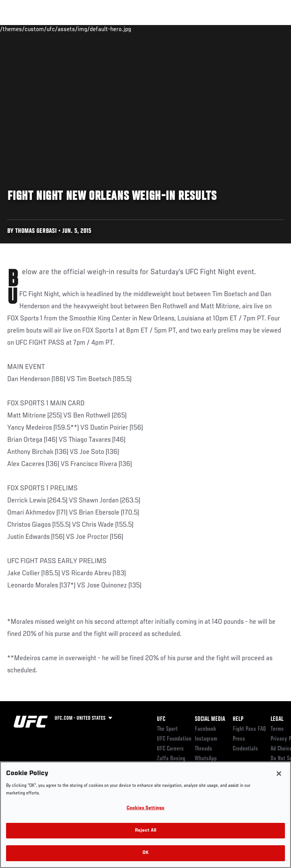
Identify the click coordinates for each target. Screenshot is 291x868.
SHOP (246, 29)
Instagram (206, 739)
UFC (161, 719)
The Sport (167, 729)
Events (21, 29)
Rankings (53, 29)
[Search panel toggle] (266, 29)
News (116, 29)
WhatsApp (206, 759)
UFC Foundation (174, 739)
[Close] (279, 774)
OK (145, 853)
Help (238, 719)
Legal (277, 719)
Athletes (87, 29)
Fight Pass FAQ (249, 729)
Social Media (210, 719)
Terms (277, 729)
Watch (180, 29)
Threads (203, 749)
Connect (149, 29)
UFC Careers (170, 749)
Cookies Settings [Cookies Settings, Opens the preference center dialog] (145, 808)
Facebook (206, 729)
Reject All (145, 831)
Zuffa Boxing (210, 32)
